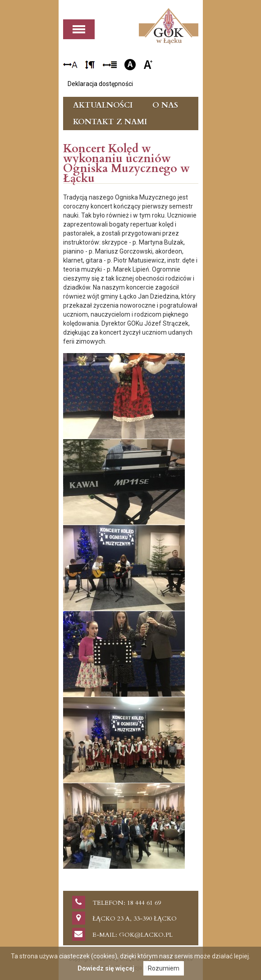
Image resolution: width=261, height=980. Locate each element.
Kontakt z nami (110, 122)
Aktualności (103, 105)
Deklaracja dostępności (100, 84)
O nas (165, 105)
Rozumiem (164, 968)
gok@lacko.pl (146, 935)
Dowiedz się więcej (106, 968)
